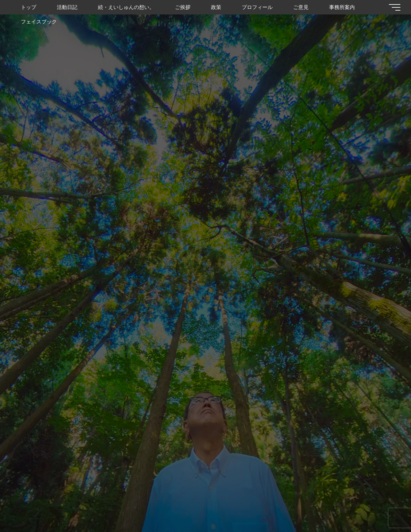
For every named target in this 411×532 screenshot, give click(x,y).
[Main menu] (392, 7)
